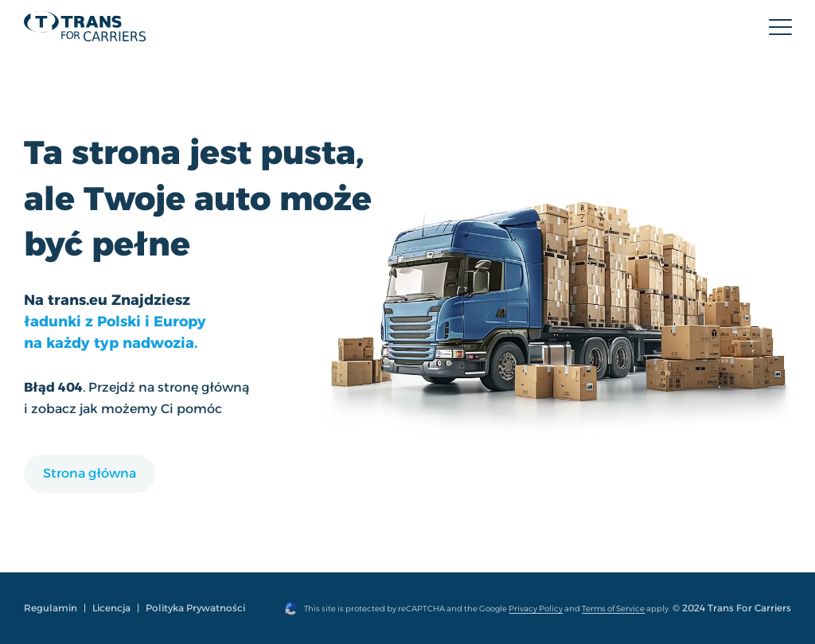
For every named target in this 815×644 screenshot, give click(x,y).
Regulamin (51, 608)
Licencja (111, 608)
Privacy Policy (536, 609)
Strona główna (90, 473)
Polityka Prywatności (195, 608)
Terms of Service (613, 609)
